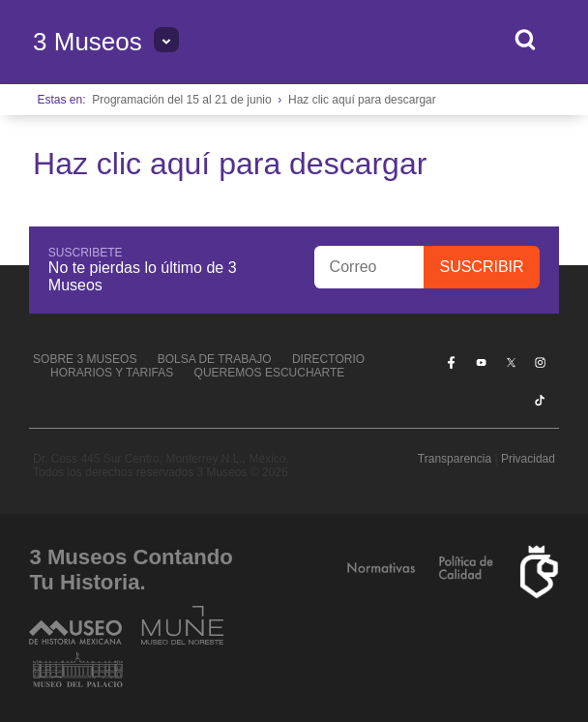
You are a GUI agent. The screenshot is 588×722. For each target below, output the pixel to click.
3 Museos (88, 42)
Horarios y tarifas (112, 373)
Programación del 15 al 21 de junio (181, 100)
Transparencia (455, 459)
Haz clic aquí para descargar (362, 100)
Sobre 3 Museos (85, 359)
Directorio (328, 359)
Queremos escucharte (270, 373)
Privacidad (528, 459)
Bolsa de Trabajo (215, 359)
